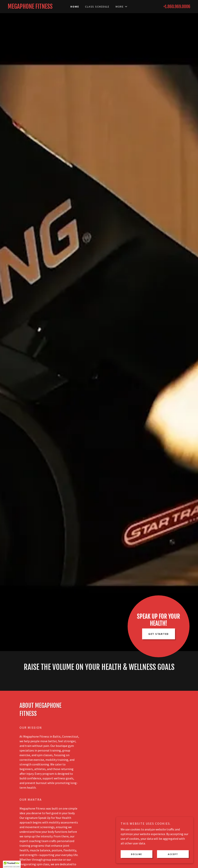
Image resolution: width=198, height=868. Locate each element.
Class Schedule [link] (97, 7)
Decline (137, 854)
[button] (122, 7)
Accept (173, 854)
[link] (31, 8)
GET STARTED (159, 634)
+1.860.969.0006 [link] (177, 6)
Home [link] (75, 7)
